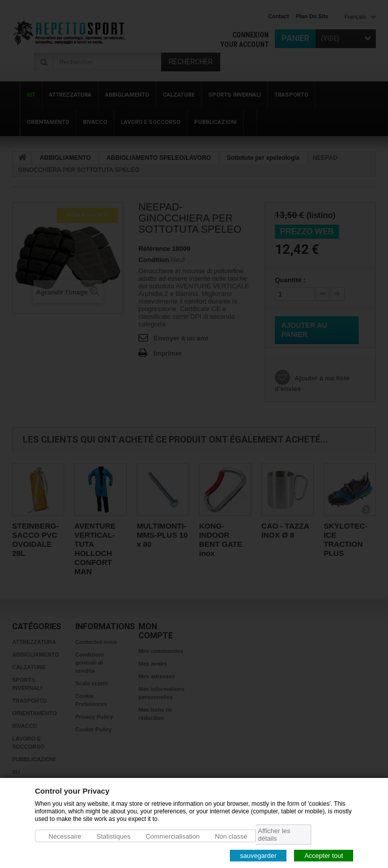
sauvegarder (258, 855)
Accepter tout (324, 855)
